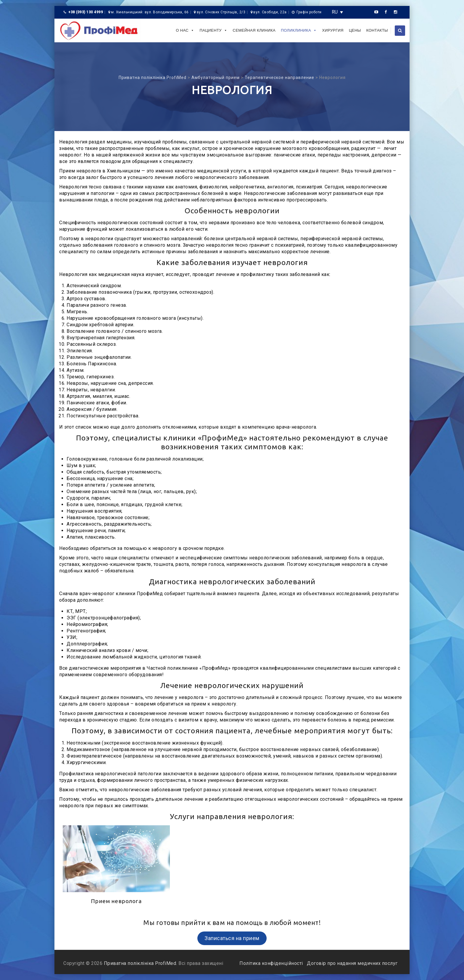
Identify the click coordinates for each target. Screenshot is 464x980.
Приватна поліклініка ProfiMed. (141, 963)
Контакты (377, 30)
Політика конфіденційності (272, 963)
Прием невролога (116, 901)
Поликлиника (299, 30)
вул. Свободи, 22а (270, 12)
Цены (355, 30)
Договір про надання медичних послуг (352, 963)
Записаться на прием (232, 938)
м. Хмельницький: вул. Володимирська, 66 (150, 12)
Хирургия (333, 30)
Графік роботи (309, 12)
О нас (185, 30)
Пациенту (213, 30)
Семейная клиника (254, 30)
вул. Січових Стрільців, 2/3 (221, 12)
